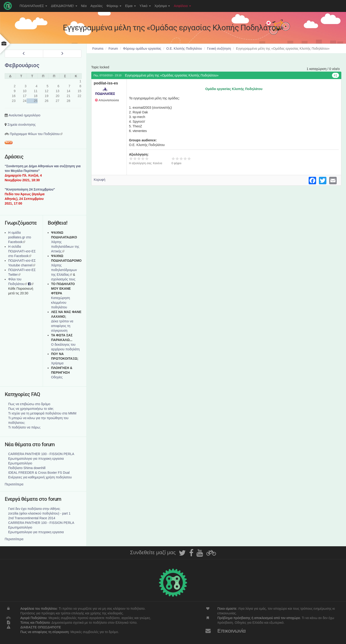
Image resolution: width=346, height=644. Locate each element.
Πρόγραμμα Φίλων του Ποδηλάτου (36, 134)
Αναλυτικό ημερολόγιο (25, 115)
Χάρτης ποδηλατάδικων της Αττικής (65, 247)
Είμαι (131, 6)
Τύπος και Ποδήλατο (35, 623)
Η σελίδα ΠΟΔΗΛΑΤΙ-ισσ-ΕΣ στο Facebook (22, 251)
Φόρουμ (114, 6)
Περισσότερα (14, 484)
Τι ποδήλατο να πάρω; (24, 427)
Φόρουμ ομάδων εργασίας (142, 49)
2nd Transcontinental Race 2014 (32, 518)
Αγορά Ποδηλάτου (34, 618)
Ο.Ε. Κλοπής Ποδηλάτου (184, 49)
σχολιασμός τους (63, 279)
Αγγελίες (96, 6)
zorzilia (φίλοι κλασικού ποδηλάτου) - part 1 (39, 513)
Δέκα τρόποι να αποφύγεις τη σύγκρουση (62, 326)
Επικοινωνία (232, 631)
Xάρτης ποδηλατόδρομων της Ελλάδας (64, 270)
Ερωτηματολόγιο (20, 463)
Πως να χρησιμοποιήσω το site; (31, 409)
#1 (335, 75)
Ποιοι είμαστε (227, 609)
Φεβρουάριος (22, 65)
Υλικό (145, 6)
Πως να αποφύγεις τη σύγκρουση (44, 632)
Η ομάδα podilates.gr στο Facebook (20, 237)
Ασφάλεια (182, 6)
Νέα (84, 6)
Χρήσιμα (162, 6)
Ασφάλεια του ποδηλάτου (39, 609)
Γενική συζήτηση (219, 49)
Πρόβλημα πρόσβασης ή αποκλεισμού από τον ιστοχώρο (259, 618)
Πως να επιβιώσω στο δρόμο (29, 404)
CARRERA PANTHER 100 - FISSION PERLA (41, 454)
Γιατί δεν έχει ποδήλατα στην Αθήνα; (34, 509)
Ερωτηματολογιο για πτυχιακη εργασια (36, 459)
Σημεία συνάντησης (22, 125)
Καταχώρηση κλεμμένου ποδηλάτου (61, 303)
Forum (113, 49)
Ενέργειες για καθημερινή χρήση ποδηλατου (40, 477)
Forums (98, 49)
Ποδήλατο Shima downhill (27, 468)
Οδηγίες (57, 377)
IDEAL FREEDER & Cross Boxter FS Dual (39, 473)
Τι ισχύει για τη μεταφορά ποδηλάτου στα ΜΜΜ (42, 413)
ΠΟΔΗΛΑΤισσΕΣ (33, 6)
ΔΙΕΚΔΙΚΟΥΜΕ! (64, 6)
